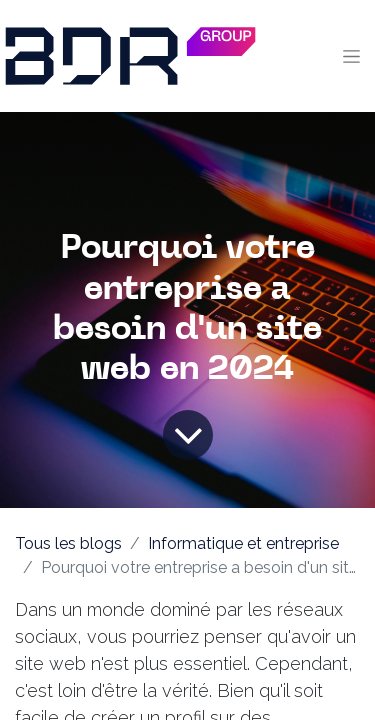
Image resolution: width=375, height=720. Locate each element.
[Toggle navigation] (351, 56)
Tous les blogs (68, 543)
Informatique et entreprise (243, 543)
